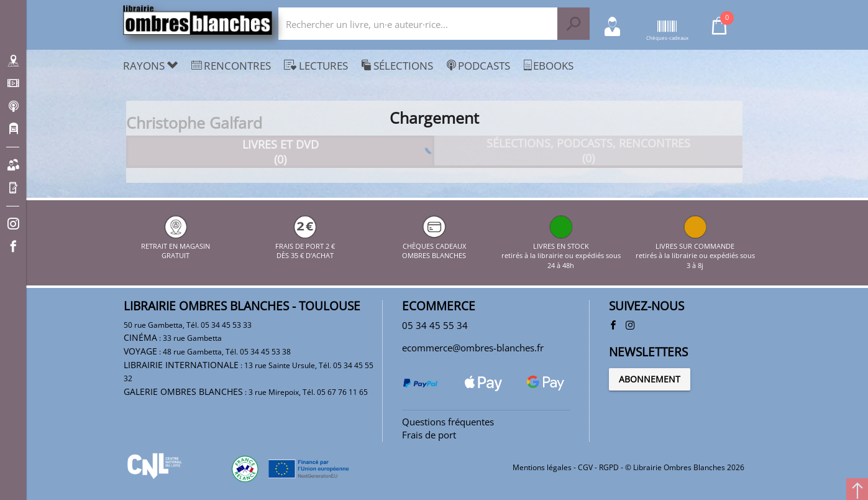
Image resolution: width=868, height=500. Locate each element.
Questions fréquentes (448, 422)
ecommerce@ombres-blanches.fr (473, 348)
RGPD (609, 467)
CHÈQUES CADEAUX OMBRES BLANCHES (434, 246)
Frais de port (429, 435)
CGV (585, 467)
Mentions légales (542, 467)
